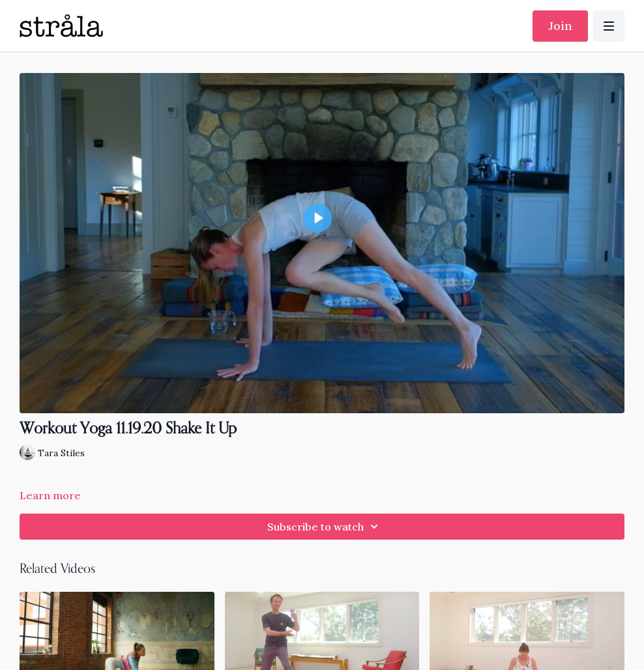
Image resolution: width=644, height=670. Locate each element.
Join (560, 26)
